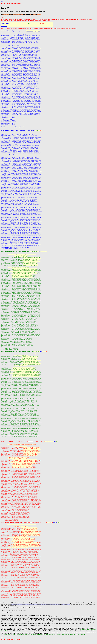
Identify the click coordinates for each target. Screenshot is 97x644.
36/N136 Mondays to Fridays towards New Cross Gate (13, 131)
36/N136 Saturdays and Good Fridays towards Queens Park (15, 252)
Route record (4, 26)
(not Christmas (20, 444)
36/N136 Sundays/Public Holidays (9, 525)
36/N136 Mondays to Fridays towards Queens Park (13, 31)
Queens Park (40, 444)
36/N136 (3, 444)
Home (2, 1)
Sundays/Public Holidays (11, 444)
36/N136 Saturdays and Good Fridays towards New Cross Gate (16, 353)
